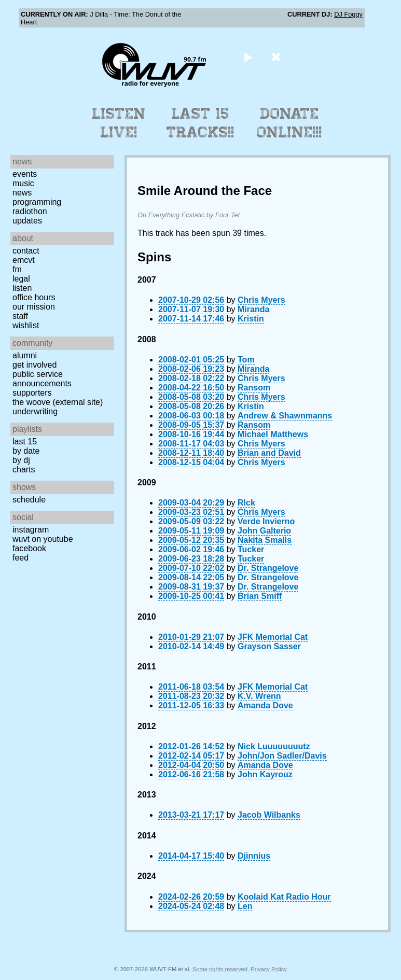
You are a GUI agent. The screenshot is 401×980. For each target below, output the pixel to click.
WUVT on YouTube (43, 539)
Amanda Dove (265, 705)
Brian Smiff (260, 596)
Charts (24, 470)
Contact (26, 251)
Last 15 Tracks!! (200, 123)
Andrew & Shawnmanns (285, 416)
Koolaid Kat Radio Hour (284, 897)
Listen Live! (119, 123)
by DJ (21, 460)
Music (23, 183)
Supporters (32, 393)
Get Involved (34, 365)
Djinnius (254, 856)
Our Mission (34, 307)
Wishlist (26, 325)
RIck (246, 503)
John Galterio (264, 531)
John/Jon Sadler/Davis (282, 756)
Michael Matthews (273, 434)
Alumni (25, 355)
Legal (21, 279)
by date (26, 451)
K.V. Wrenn (259, 696)
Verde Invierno (266, 521)
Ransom (254, 388)
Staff (20, 316)
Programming (37, 202)
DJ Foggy (348, 14)
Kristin (251, 319)
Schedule (29, 500)
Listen (22, 288)
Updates (27, 221)
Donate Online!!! (289, 123)
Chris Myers (261, 300)
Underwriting (35, 411)
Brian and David (269, 453)
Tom (246, 360)
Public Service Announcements (42, 379)
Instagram (31, 530)
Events (25, 174)
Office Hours (34, 297)
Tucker (251, 549)
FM (17, 269)
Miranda (253, 309)
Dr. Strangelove (268, 568)
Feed (20, 558)
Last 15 (25, 442)
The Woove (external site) (58, 402)
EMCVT (24, 260)
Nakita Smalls (265, 540)
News (22, 193)
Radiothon (30, 211)
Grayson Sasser (269, 646)
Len (245, 906)
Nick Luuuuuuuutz (274, 746)
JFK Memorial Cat (273, 637)
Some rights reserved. (221, 969)
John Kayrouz (265, 774)
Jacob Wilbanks (269, 815)
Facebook (29, 548)
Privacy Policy (269, 969)
